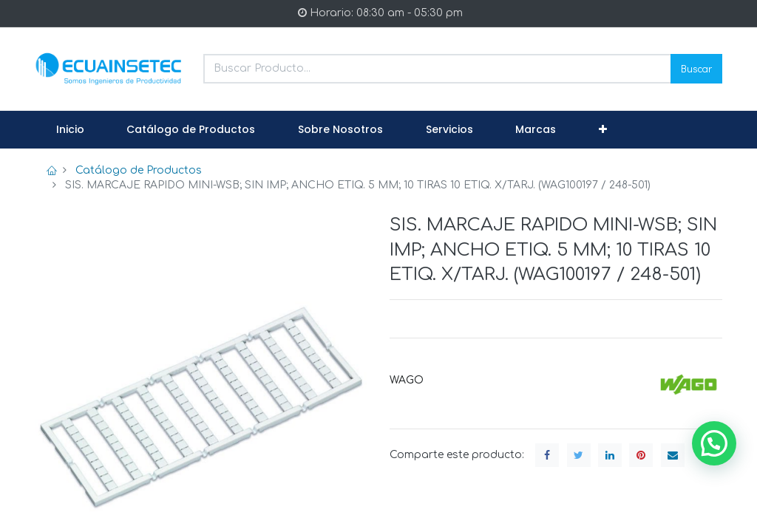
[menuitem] (70, 130)
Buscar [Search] (696, 68)
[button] (603, 130)
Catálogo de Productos (139, 170)
